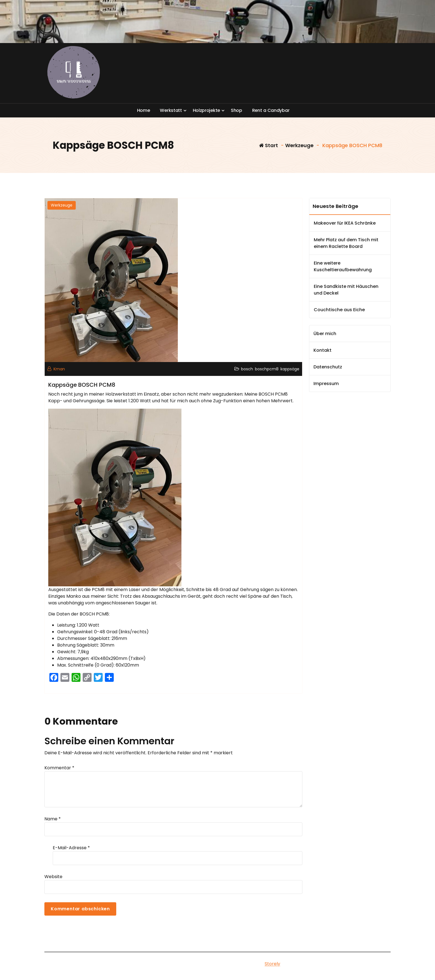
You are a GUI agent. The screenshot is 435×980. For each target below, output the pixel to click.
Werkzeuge (299, 145)
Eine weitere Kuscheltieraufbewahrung (343, 266)
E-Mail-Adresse (71, 848)
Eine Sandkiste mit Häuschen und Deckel (346, 290)
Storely (272, 964)
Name (53, 819)
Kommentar (59, 768)
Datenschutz (328, 367)
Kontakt (323, 350)
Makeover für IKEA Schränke (345, 223)
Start (269, 145)
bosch (247, 369)
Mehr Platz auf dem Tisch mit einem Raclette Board (346, 243)
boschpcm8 (267, 369)
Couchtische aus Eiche (339, 310)
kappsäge (290, 369)
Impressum (326, 384)
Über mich (325, 334)
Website (53, 877)
